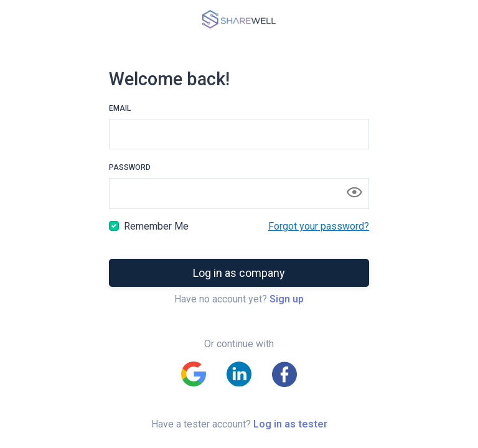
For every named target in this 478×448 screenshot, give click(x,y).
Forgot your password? (319, 226)
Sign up (287, 299)
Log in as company (239, 273)
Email (120, 108)
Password (130, 167)
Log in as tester (290, 424)
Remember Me (156, 226)
